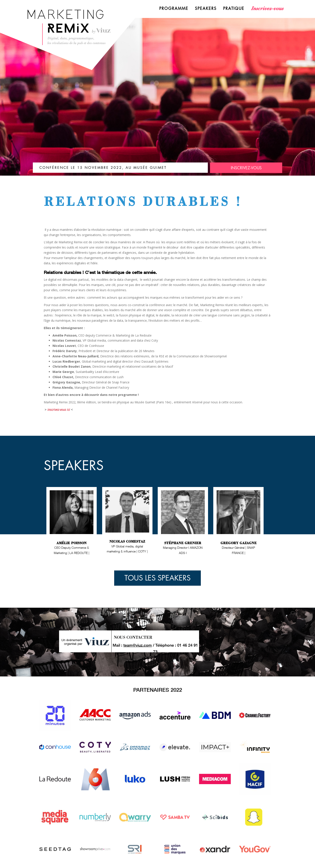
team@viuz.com (138, 645)
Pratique (234, 8)
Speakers (206, 8)
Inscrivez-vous (267, 8)
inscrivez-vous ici (59, 410)
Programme (174, 8)
